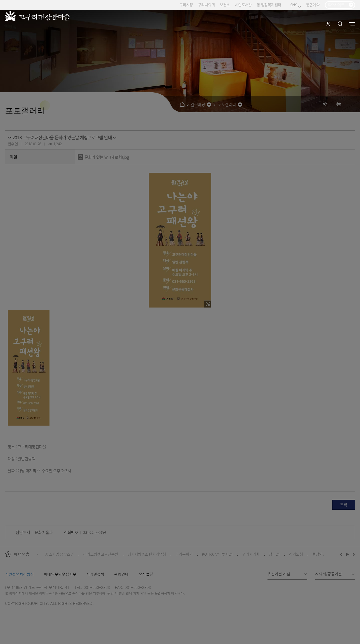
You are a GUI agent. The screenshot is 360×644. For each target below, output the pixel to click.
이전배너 (342, 554)
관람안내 (121, 574)
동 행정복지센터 (269, 5)
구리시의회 (206, 5)
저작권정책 (95, 574)
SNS (296, 5)
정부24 (274, 554)
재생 (348, 554)
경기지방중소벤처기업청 (147, 554)
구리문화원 (184, 554)
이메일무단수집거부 (60, 574)
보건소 (225, 5)
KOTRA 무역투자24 (217, 554)
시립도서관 (243, 5)
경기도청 (296, 554)
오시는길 (146, 574)
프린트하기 (339, 104)
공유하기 (325, 104)
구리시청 (186, 5)
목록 (344, 505)
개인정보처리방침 (19, 574)
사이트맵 (352, 24)
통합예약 (313, 5)
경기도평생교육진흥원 (101, 554)
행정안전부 (321, 554)
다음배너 (353, 554)
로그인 (328, 24)
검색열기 (340, 24)
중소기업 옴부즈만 (59, 554)
